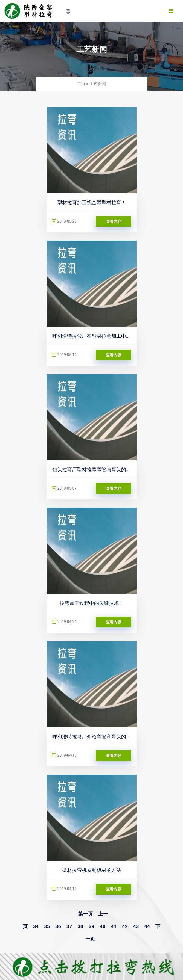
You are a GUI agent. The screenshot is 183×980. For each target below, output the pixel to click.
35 (47, 926)
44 (147, 926)
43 (136, 926)
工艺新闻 (98, 84)
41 (114, 926)
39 (91, 926)
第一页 (85, 914)
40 (103, 926)
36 (58, 926)
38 (81, 926)
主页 (81, 84)
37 (69, 926)
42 (125, 926)
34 (36, 926)
